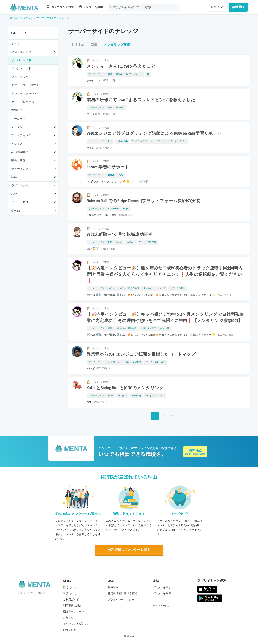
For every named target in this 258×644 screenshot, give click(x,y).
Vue (141, 242)
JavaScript (131, 242)
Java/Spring (136, 396)
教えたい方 (70, 587)
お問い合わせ (71, 630)
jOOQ (162, 396)
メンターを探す (162, 587)
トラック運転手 (178, 288)
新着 (94, 45)
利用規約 (113, 587)
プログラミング (27, 18)
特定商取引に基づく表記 (122, 593)
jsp (148, 74)
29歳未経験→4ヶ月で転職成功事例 (119, 235)
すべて (16, 44)
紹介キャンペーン (74, 612)
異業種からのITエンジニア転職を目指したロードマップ (141, 354)
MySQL (119, 74)
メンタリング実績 (117, 45)
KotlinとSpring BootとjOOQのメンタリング (125, 388)
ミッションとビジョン (76, 624)
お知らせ (68, 618)
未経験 (112, 288)
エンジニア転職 (134, 362)
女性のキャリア (148, 328)
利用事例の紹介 (72, 605)
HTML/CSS (151, 242)
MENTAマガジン (161, 605)
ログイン (217, 7)
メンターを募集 (91, 7)
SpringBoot (122, 396)
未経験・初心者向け (129, 288)
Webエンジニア (139, 141)
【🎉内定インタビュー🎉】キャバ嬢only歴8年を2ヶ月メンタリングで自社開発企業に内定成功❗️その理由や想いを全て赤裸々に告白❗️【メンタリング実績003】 (165, 317)
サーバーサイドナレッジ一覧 (53, 18)
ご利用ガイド (71, 599)
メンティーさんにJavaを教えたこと (121, 66)
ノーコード (18, 119)
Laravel (111, 175)
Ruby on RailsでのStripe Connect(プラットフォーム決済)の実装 (143, 201)
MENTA (130, 636)
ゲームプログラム (23, 102)
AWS (121, 175)
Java (110, 74)
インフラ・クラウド (24, 94)
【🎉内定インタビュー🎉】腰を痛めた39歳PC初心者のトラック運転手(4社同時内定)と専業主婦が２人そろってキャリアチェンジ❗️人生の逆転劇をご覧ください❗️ (165, 275)
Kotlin (111, 396)
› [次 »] (172, 416)
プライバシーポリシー (121, 599)
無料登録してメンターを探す (129, 550)
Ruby (110, 141)
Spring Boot (151, 396)
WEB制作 (17, 110)
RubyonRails (122, 141)
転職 (110, 328)
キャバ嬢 (165, 328)
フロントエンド (21, 69)
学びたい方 (70, 593)
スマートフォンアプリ (26, 85)
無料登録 (238, 7)
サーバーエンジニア (156, 362)
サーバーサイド (21, 60)
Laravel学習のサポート (108, 167)
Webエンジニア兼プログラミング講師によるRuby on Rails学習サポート (154, 134)
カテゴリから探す (60, 7)
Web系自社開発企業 (127, 328)
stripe (126, 209)
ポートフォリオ (159, 141)
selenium (120, 108)
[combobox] (144, 7)
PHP (110, 242)
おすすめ (78, 45)
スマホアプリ (115, 362)
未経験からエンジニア (155, 288)
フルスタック (20, 77)
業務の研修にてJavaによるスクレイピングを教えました (141, 100)
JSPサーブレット (134, 74)
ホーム (14, 18)
